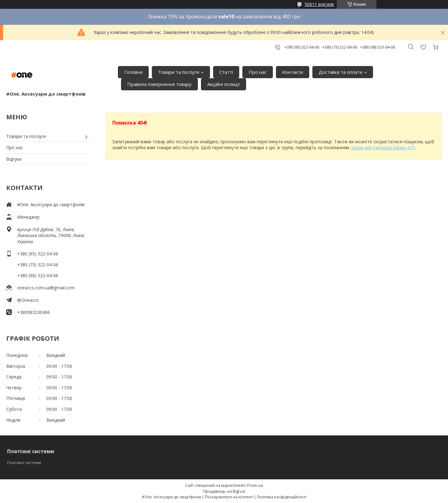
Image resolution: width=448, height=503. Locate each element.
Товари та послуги (179, 72)
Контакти (293, 72)
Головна (133, 72)
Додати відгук (423, 47)
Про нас (258, 72)
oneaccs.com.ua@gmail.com (46, 288)
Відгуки (14, 159)
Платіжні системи (24, 463)
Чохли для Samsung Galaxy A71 (383, 147)
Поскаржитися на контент (229, 497)
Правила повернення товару (159, 84)
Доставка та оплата (340, 72)
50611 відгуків (319, 4)
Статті (226, 72)
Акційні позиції (224, 84)
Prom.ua (255, 485)
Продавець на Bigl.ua (224, 491)
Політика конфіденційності (282, 497)
